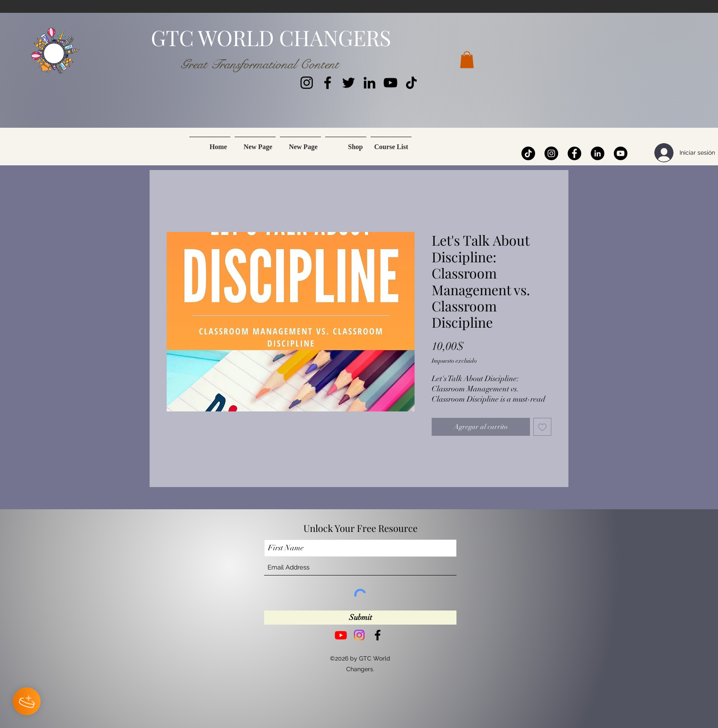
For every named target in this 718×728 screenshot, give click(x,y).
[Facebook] (328, 83)
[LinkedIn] (369, 83)
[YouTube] (390, 83)
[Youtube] (341, 635)
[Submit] (360, 618)
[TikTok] (411, 83)
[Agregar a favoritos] (542, 427)
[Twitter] (349, 83)
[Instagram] (307, 83)
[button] (467, 60)
